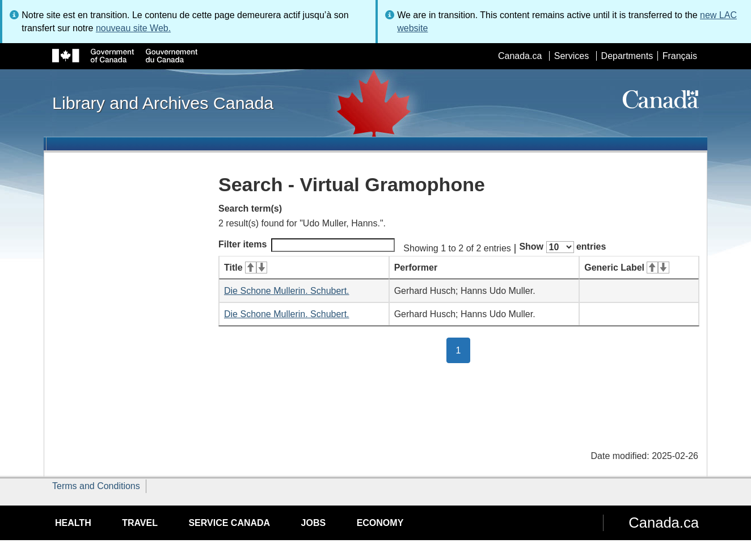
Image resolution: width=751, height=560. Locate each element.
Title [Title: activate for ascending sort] (246, 268)
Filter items (307, 245)
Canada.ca (520, 56)
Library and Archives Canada (163, 103)
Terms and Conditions (96, 486)
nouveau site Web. (133, 28)
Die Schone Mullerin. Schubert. (287, 291)
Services (571, 56)
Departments (627, 56)
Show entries (562, 247)
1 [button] (463, 350)
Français (680, 56)
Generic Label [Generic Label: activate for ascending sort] (626, 268)
